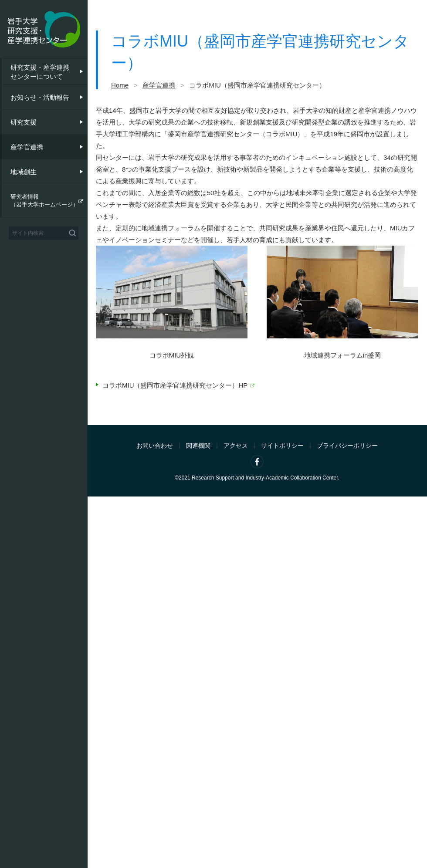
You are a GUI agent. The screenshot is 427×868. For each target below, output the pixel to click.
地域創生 (24, 172)
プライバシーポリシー (347, 446)
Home (120, 85)
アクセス (236, 446)
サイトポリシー (282, 446)
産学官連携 (27, 147)
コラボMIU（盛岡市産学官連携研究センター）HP (175, 385)
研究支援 (24, 122)
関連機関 (198, 446)
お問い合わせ (155, 446)
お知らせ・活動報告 (40, 97)
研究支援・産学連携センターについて (40, 72)
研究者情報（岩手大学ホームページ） (44, 201)
